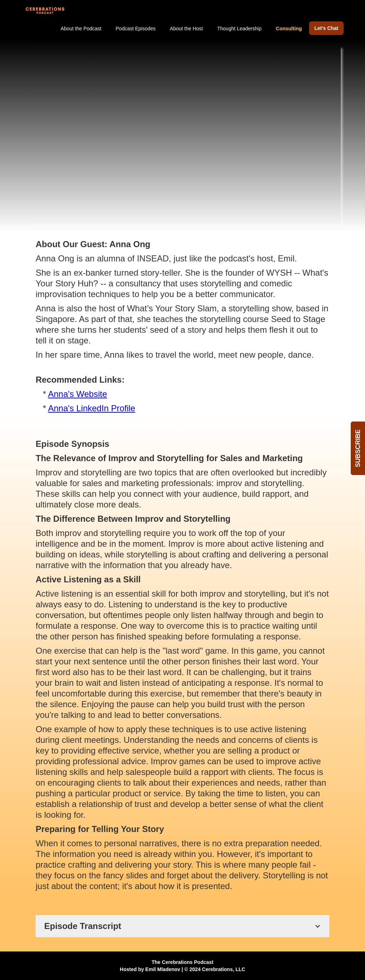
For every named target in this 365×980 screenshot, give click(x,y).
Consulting (289, 29)
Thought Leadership (239, 29)
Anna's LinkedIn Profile (92, 408)
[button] (182, 926)
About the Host (187, 29)
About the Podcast (81, 29)
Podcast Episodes (136, 29)
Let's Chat (326, 28)
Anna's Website (78, 394)
